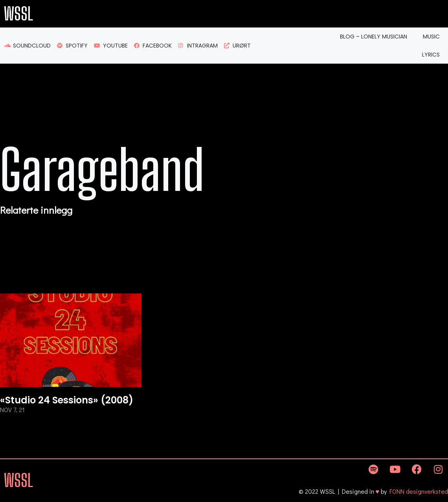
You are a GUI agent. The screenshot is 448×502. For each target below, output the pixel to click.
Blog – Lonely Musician (374, 37)
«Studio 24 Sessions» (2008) (67, 400)
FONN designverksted (419, 491)
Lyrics (431, 55)
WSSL (18, 14)
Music (431, 37)
